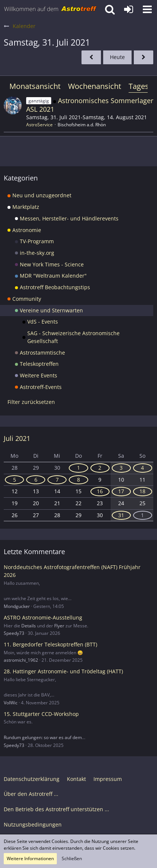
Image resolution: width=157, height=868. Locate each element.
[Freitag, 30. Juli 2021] (91, 57)
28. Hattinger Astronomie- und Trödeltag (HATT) (63, 671)
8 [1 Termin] (78, 480)
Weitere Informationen (30, 858)
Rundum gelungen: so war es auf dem (43, 737)
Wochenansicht (95, 86)
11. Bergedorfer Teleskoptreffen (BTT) (50, 644)
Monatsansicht (35, 86)
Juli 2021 (17, 438)
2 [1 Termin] (100, 468)
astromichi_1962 (21, 660)
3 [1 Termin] (121, 468)
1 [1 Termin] (78, 468)
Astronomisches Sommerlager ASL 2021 (90, 105)
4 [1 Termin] (142, 468)
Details (29, 626)
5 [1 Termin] (15, 480)
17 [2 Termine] (121, 491)
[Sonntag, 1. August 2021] (144, 57)
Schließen (72, 858)
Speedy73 (14, 633)
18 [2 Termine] (142, 491)
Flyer (59, 626)
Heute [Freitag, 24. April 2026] (117, 57)
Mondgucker (17, 606)
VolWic (11, 703)
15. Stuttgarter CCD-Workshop (41, 714)
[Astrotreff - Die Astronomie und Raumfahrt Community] (50, 9)
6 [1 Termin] (36, 480)
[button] (147, 9)
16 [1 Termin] (100, 491)
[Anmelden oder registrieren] (129, 9)
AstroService (39, 125)
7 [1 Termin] (57, 480)
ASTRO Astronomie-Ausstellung (43, 617)
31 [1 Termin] (121, 515)
